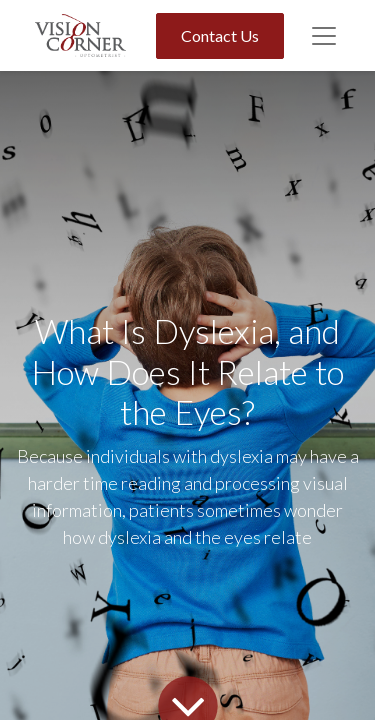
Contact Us (220, 35)
